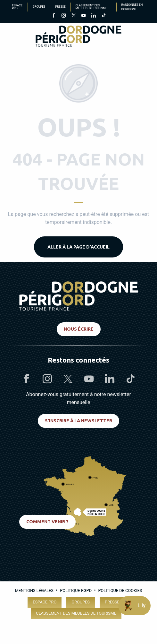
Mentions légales (34, 590)
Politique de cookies (120, 590)
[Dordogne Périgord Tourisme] (78, 37)
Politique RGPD (76, 590)
